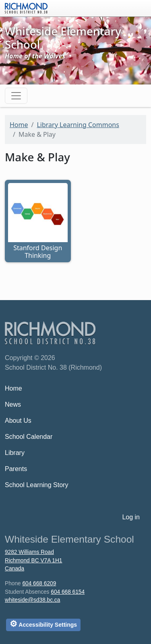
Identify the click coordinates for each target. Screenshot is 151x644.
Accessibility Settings (43, 624)
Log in (131, 517)
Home (19, 125)
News (13, 404)
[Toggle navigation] (16, 96)
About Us (18, 421)
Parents (16, 469)
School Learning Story (36, 485)
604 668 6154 (68, 592)
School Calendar (29, 437)
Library (15, 453)
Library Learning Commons (78, 125)
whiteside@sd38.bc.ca (32, 600)
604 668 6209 (39, 583)
